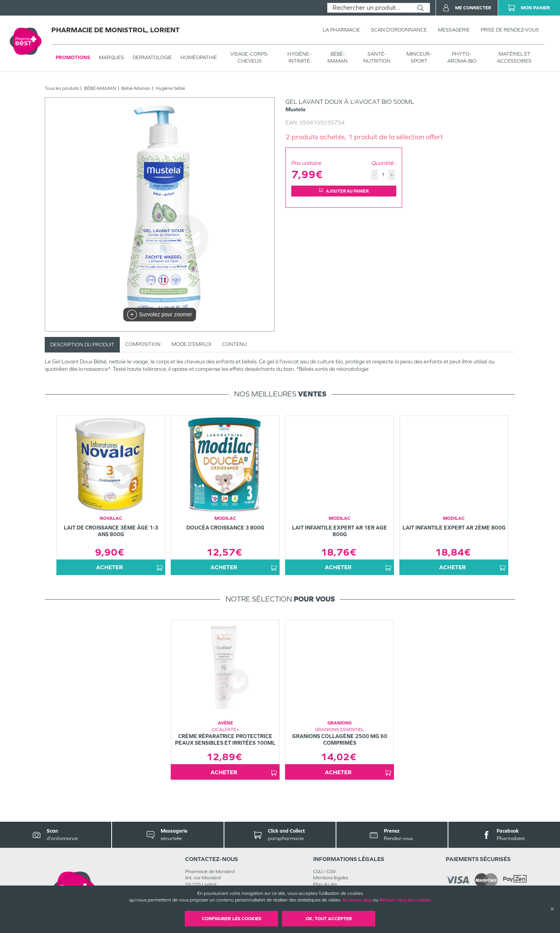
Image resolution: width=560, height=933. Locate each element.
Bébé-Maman (136, 88)
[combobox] (369, 8)
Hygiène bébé (170, 88)
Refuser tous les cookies (405, 900)
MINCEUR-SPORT (419, 57)
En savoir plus (357, 900)
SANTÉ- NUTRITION (377, 57)
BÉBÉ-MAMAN (338, 57)
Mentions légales (331, 878)
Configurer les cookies (232, 919)
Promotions (73, 57)
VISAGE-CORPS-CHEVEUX (250, 57)
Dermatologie (152, 57)
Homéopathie (199, 57)
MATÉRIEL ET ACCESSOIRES (514, 57)
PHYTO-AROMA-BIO (462, 57)
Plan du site (325, 884)
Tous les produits (62, 88)
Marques (111, 57)
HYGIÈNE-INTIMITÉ (299, 57)
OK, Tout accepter (329, 919)
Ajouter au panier (344, 191)
